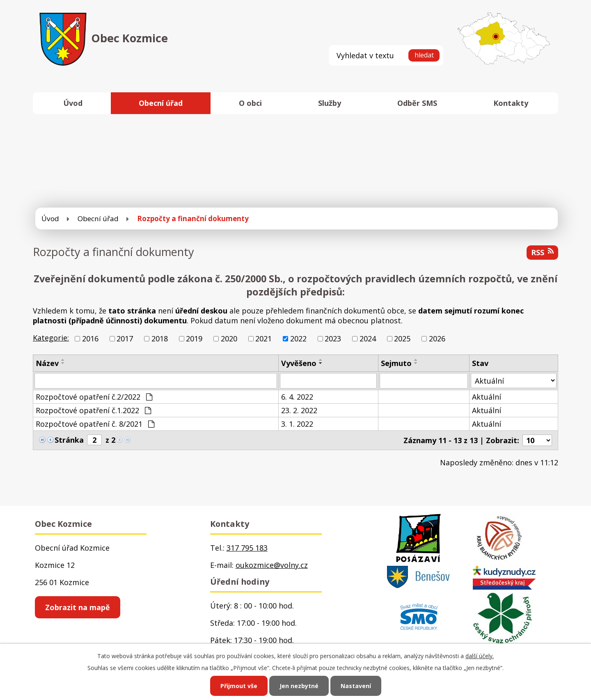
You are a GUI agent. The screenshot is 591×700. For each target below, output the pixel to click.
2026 (437, 339)
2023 (333, 339)
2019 (194, 339)
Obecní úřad (161, 103)
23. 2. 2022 (299, 410)
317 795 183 (247, 548)
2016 (90, 339)
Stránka (69, 440)
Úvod (73, 103)
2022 (298, 339)
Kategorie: (51, 338)
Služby (330, 103)
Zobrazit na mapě (78, 607)
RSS (542, 252)
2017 (125, 339)
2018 (160, 339)
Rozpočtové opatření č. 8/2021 (95, 424)
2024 (368, 339)
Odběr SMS (417, 103)
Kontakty (511, 103)
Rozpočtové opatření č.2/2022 (94, 397)
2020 (229, 339)
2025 (402, 339)
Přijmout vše (239, 686)
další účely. (480, 656)
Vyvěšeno (299, 363)
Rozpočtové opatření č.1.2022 (93, 410)
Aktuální (487, 397)
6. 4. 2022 (297, 397)
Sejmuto (396, 363)
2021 (263, 339)
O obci (250, 103)
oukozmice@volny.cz (272, 565)
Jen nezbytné (299, 686)
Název (47, 363)
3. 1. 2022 (297, 424)
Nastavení (356, 686)
